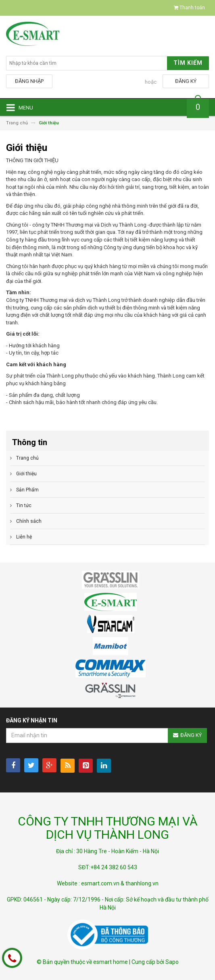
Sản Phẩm (27, 490)
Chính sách (29, 521)
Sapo (172, 962)
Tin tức (24, 505)
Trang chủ (27, 458)
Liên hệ (24, 537)
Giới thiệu (26, 474)
